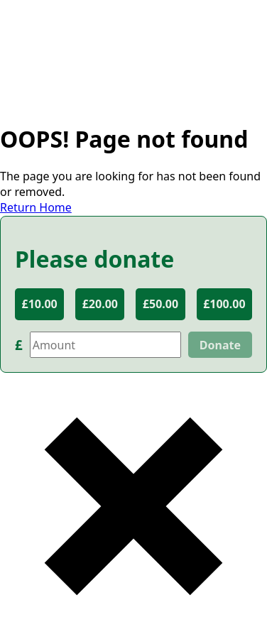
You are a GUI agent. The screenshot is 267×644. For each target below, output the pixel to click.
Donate (220, 345)
